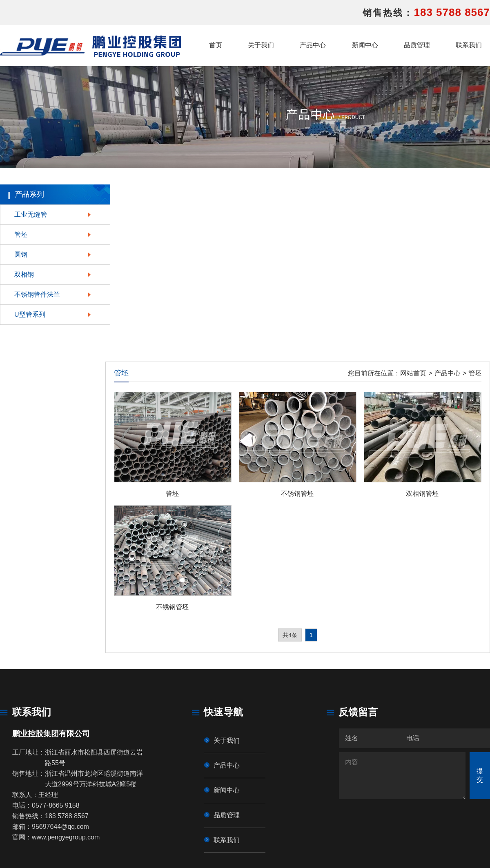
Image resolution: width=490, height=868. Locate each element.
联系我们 (469, 45)
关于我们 (261, 45)
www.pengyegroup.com (66, 837)
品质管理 (417, 45)
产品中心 (313, 45)
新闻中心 (365, 45)
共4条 (290, 635)
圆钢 (21, 254)
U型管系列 (30, 314)
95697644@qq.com (60, 827)
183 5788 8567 (452, 12)
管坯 (21, 234)
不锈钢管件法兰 (37, 294)
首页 (216, 45)
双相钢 (24, 274)
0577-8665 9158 (56, 805)
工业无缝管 (31, 214)
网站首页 (413, 373)
